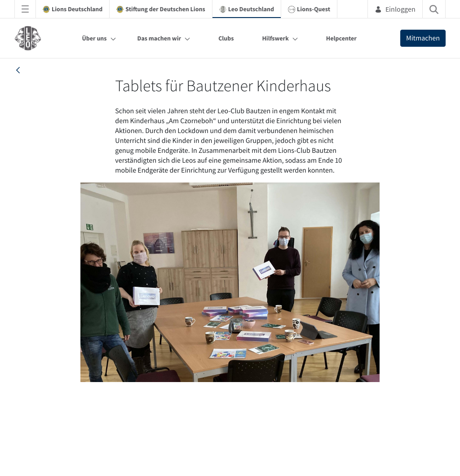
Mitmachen (423, 38)
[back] (18, 70)
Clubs (226, 38)
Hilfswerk (275, 38)
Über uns (94, 38)
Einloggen (395, 9)
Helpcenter (341, 38)
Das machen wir (159, 38)
